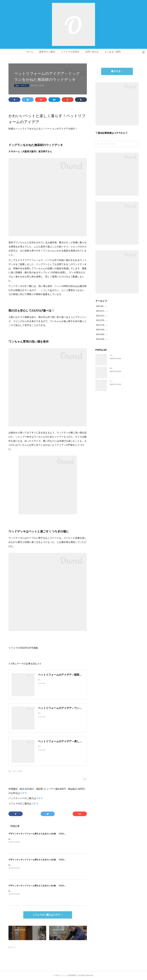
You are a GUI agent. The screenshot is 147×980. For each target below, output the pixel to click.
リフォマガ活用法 (70, 52)
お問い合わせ (92, 52)
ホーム (30, 52)
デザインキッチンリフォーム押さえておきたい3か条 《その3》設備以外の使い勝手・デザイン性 (53, 834)
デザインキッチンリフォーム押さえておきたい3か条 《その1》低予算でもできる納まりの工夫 (52, 886)
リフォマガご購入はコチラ (47, 915)
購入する (116, 71)
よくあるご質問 (113, 52)
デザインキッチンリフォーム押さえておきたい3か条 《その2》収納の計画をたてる (47, 860)
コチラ (23, 793)
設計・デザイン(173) (15, 771)
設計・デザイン (22, 86)
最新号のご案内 (47, 52)
